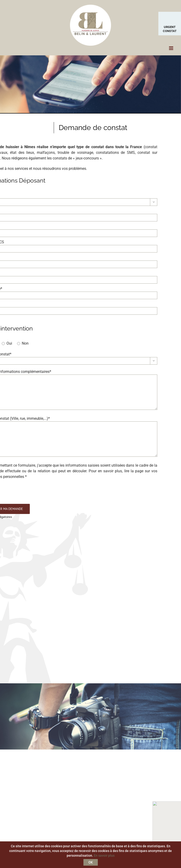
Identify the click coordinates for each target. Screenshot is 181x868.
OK (91, 862)
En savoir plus (104, 856)
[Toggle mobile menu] (171, 48)
